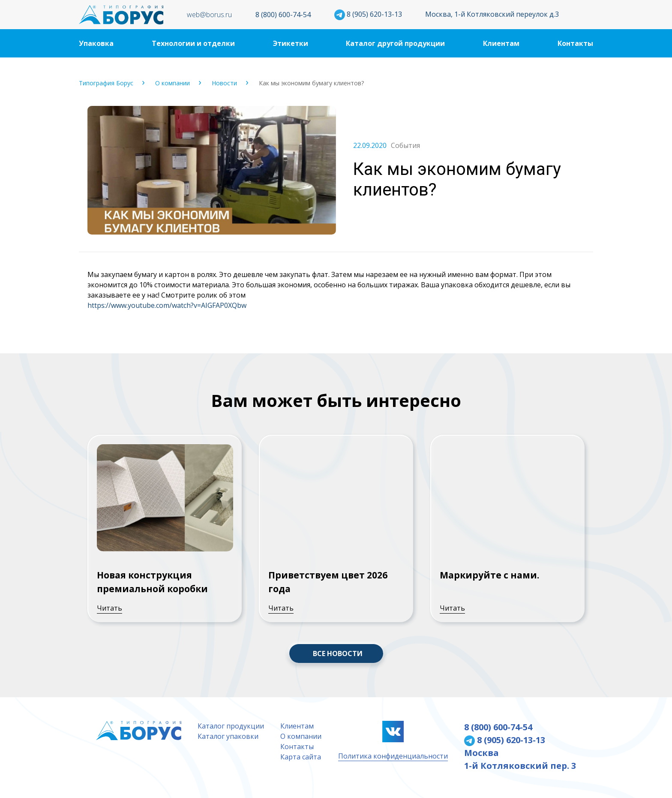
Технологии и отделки (193, 43)
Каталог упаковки (228, 736)
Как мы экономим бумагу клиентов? (311, 83)
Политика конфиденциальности (393, 756)
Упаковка (96, 43)
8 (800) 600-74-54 (283, 15)
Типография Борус (106, 83)
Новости (224, 83)
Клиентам (501, 43)
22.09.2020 (370, 145)
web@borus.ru (209, 15)
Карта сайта (301, 757)
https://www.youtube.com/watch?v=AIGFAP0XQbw (167, 305)
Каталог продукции (231, 726)
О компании (172, 83)
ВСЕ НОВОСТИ (338, 653)
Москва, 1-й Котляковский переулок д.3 (492, 14)
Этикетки (291, 43)
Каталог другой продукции (395, 43)
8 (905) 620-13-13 (368, 14)
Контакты (575, 43)
